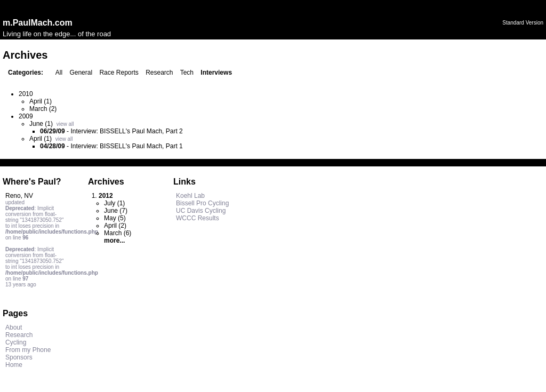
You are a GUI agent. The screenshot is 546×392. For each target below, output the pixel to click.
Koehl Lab (190, 196)
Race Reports (119, 73)
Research (159, 73)
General (81, 73)
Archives (106, 182)
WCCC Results (198, 218)
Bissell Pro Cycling (202, 203)
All (59, 73)
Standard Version (523, 23)
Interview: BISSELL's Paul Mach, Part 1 (126, 146)
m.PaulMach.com (38, 23)
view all (65, 124)
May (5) (115, 218)
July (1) (114, 203)
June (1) (41, 124)
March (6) (118, 233)
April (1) (41, 101)
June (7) (116, 211)
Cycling (16, 342)
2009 (26, 116)
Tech (187, 73)
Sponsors (19, 357)
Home (14, 365)
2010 (26, 94)
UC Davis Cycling (201, 211)
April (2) (115, 226)
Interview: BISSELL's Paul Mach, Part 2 (126, 131)
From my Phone (28, 350)
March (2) (43, 109)
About (14, 327)
